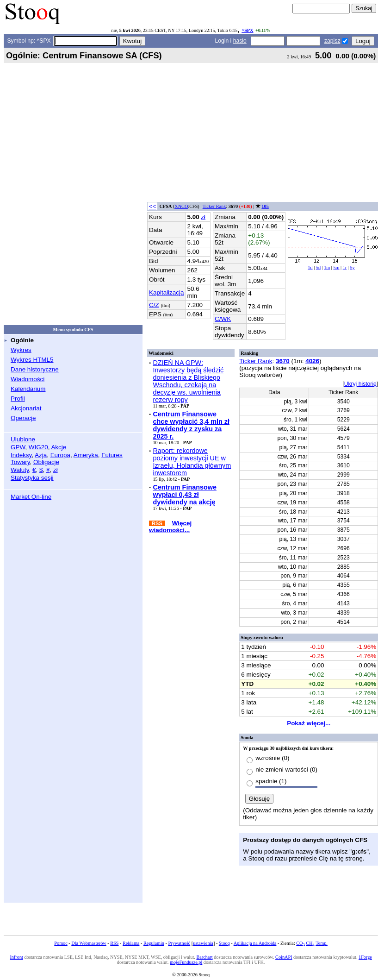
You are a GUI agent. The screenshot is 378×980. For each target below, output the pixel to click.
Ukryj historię (360, 384)
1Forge (365, 957)
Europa (60, 455)
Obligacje (46, 462)
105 (265, 206)
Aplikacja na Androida (255, 943)
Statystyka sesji (32, 478)
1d (310, 267)
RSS (114, 943)
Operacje (23, 418)
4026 (312, 361)
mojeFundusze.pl (186, 962)
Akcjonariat (26, 408)
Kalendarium (28, 389)
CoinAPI (284, 957)
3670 (283, 361)
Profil (18, 399)
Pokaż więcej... (309, 723)
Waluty (20, 470)
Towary (20, 462)
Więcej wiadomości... (170, 527)
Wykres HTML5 (32, 360)
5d (318, 267)
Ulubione (23, 439)
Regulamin (154, 943)
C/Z (154, 305)
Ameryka (86, 455)
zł (56, 470)
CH (310, 943)
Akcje (59, 447)
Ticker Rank (214, 206)
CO (300, 943)
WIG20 (38, 447)
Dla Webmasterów (89, 943)
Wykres (21, 350)
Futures (112, 455)
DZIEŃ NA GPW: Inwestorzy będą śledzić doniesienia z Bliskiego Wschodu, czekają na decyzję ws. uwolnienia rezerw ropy (188, 381)
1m (327, 267)
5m (336, 267)
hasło (240, 41)
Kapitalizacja (166, 292)
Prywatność (179, 943)
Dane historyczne (35, 369)
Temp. (322, 943)
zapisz (332, 41)
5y (352, 267)
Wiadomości (28, 379)
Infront (16, 957)
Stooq (224, 943)
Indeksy (21, 455)
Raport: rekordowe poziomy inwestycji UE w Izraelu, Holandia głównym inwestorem (192, 462)
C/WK (223, 319)
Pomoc (61, 943)
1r (345, 267)
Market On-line (31, 497)
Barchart (204, 957)
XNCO (181, 206)
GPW (18, 447)
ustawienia (203, 943)
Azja (41, 455)
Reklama (131, 943)
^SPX (247, 30)
